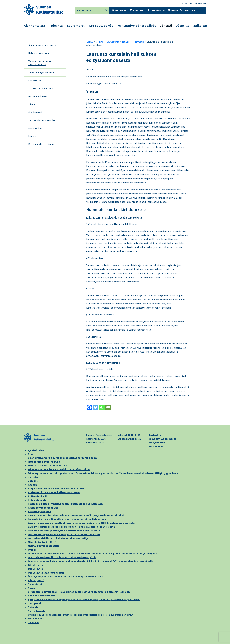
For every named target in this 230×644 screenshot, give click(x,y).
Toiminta (56, 26)
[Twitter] (96, 407)
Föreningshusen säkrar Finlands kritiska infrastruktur (59, 469)
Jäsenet (32, 104)
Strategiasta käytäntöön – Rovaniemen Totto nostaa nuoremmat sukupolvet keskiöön (79, 592)
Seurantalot (76, 26)
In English (186, 3)
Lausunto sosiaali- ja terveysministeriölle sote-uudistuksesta (64, 531)
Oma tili (33, 550)
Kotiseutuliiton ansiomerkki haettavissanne (54, 492)
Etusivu (90, 42)
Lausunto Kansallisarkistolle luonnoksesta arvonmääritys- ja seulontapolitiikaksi (76, 515)
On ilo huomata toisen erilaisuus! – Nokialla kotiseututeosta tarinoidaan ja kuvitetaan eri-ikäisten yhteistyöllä (92, 553)
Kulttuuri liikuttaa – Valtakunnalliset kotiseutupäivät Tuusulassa (66, 504)
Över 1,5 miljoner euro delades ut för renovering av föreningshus (65, 576)
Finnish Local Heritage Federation (48, 465)
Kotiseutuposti (37, 500)
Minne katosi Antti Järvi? (42, 542)
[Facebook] (89, 407)
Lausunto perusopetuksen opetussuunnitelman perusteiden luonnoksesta (71, 527)
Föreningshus (36, 618)
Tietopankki (138, 10)
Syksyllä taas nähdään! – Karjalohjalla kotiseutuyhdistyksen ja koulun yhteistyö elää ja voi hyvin (84, 599)
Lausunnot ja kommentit (43, 88)
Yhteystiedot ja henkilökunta (42, 72)
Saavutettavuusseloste (162, 439)
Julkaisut (200, 26)
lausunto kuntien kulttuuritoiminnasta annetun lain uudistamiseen (67, 519)
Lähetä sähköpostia (129, 439)
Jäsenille (183, 26)
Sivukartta (155, 435)
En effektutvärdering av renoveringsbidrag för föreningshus (63, 458)
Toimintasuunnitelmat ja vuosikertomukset (40, 63)
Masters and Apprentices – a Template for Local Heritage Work (64, 534)
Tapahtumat (120, 10)
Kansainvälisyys (36, 128)
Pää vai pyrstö (36, 580)
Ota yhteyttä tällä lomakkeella (46, 573)
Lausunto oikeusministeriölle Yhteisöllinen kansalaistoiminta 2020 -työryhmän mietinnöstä (81, 523)
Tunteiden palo (37, 611)
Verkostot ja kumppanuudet (42, 120)
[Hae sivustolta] (89, 10)
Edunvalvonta (35, 80)
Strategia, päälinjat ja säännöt (43, 45)
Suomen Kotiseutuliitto (42, 596)
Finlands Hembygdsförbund (44, 462)
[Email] (108, 407)
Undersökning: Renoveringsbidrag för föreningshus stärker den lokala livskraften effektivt (81, 615)
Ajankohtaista (34, 26)
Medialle (32, 136)
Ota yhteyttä (35, 565)
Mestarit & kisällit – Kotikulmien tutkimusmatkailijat (59, 538)
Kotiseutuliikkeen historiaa (41, 144)
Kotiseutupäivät (101, 26)
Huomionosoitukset (38, 96)
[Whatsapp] (102, 407)
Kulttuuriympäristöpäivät (136, 26)
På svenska (201, 3)
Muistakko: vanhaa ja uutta (44, 546)
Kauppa (173, 10)
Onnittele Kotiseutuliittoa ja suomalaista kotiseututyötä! (62, 557)
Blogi (31, 454)
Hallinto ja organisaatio (39, 53)
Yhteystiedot (189, 10)
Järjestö (166, 26)
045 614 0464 (133, 435)
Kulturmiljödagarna (39, 511)
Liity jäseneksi (157, 10)
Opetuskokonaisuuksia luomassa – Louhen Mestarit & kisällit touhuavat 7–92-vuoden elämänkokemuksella (91, 561)
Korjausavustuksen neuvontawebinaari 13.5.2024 (56, 488)
